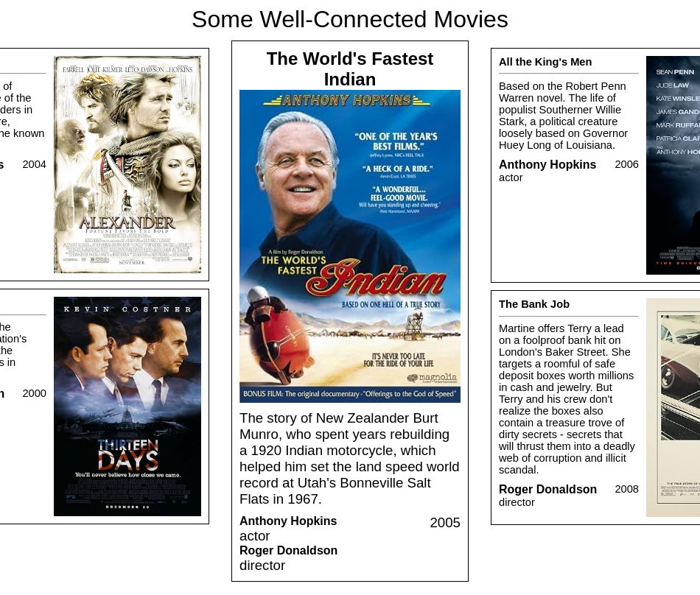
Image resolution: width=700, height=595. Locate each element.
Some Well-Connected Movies (350, 19)
